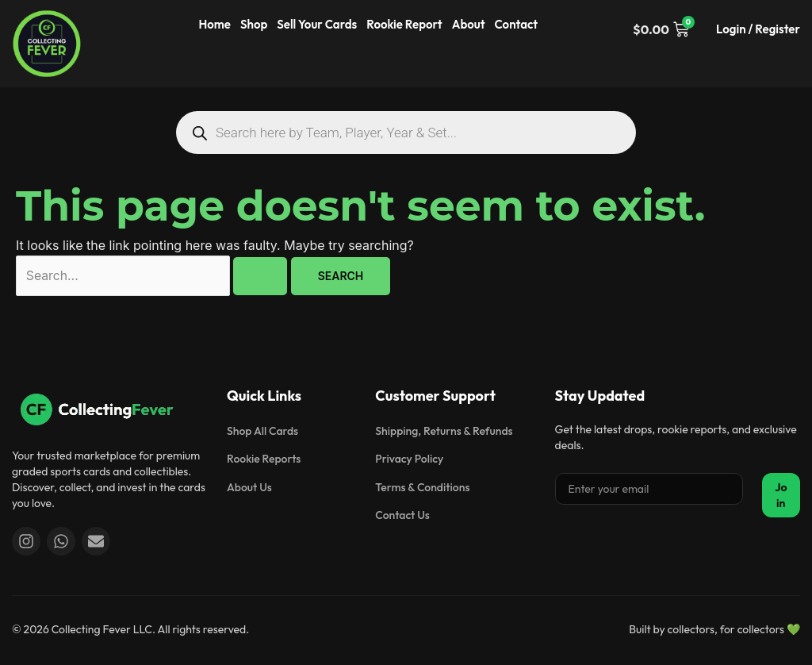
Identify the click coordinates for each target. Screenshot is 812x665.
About (469, 24)
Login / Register (758, 29)
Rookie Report (404, 24)
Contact (517, 24)
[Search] (199, 133)
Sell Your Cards (317, 24)
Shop (254, 24)
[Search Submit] (264, 276)
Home (215, 24)
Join (781, 495)
